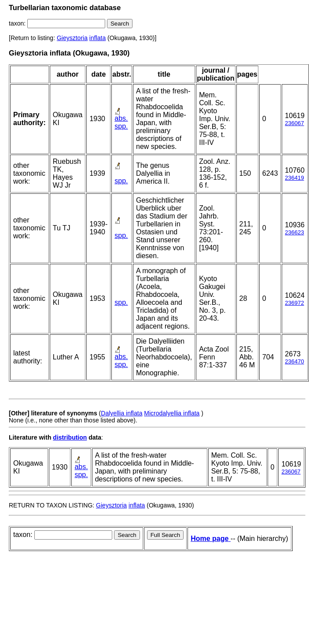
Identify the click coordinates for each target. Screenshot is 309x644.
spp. (121, 126)
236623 (294, 232)
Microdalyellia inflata (172, 413)
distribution (70, 437)
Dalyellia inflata (121, 413)
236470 (294, 361)
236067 (294, 123)
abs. (121, 118)
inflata (97, 38)
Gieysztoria (72, 38)
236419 (294, 178)
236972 (294, 303)
